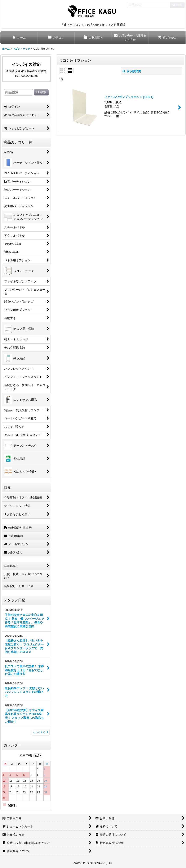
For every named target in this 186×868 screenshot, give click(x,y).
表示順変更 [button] (132, 71)
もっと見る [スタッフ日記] (41, 732)
